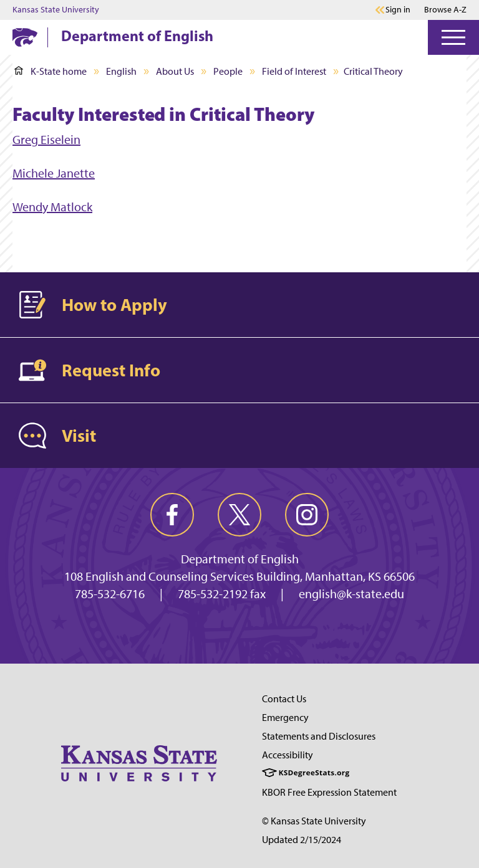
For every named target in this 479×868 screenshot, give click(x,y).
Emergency (285, 718)
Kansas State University (56, 10)
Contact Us (284, 699)
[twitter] (239, 515)
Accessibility (288, 755)
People (228, 71)
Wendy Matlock (52, 207)
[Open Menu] (453, 37)
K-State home (51, 71)
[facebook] (172, 515)
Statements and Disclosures (319, 736)
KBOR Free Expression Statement (329, 792)
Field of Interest (294, 71)
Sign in (398, 10)
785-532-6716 (110, 594)
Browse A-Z (445, 10)
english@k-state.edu (351, 594)
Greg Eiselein (46, 140)
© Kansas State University (314, 821)
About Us (175, 71)
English (121, 71)
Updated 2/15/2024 (302, 840)
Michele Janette (54, 173)
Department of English (137, 36)
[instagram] (307, 515)
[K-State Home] (25, 37)
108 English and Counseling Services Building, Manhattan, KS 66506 (239, 576)
